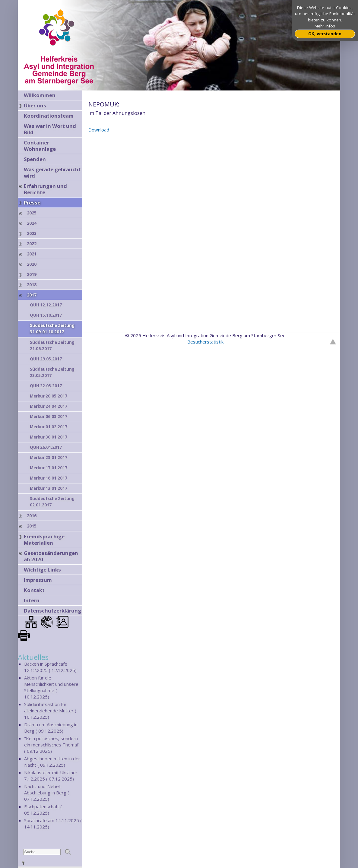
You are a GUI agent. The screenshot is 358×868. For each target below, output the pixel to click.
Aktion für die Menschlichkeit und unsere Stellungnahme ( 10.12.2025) (51, 687)
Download (99, 130)
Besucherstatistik (205, 342)
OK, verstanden (325, 34)
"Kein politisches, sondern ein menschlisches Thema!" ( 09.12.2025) (52, 745)
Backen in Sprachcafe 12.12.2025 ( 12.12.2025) (50, 667)
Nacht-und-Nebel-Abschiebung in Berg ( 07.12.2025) (47, 793)
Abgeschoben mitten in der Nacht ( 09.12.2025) (52, 762)
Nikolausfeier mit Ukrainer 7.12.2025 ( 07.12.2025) (51, 776)
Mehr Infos (325, 26)
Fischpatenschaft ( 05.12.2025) (43, 810)
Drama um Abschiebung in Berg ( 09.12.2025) (51, 728)
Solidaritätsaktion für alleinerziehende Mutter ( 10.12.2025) (50, 711)
